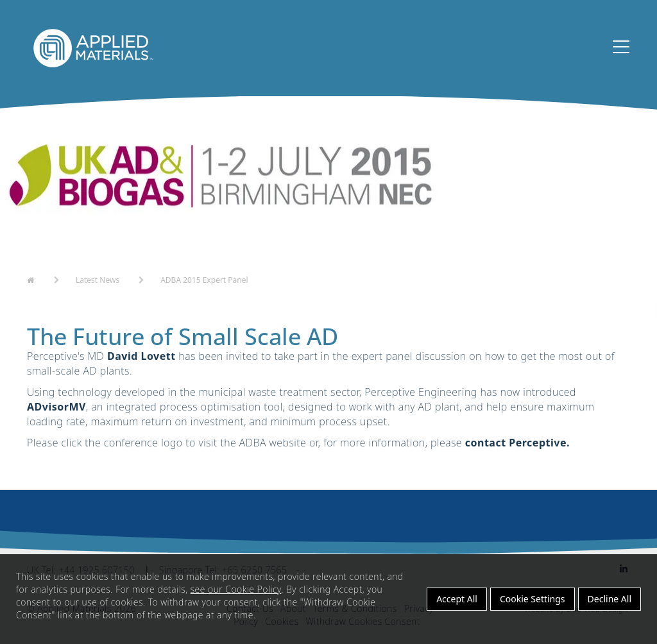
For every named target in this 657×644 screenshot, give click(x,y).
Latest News (98, 280)
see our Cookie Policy (236, 589)
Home (39, 279)
